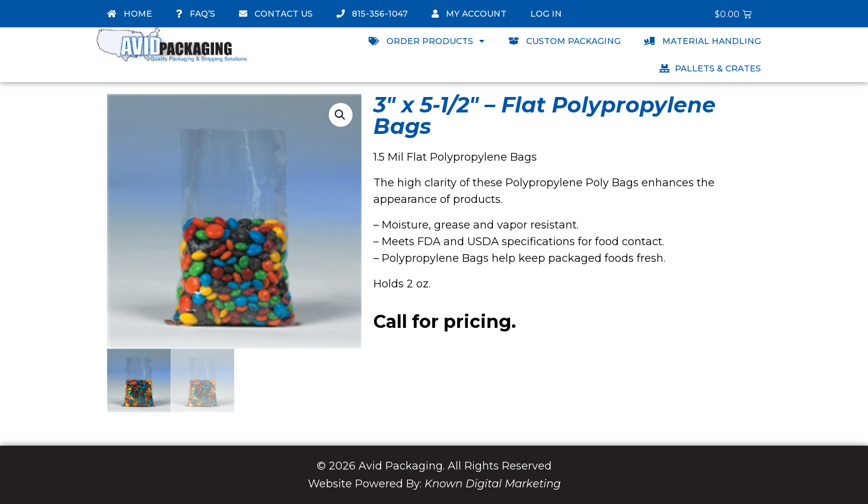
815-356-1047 (372, 14)
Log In (546, 14)
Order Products (427, 41)
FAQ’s (196, 14)
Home (130, 14)
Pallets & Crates (710, 68)
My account (469, 14)
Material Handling (703, 41)
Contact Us (276, 14)
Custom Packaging (564, 41)
